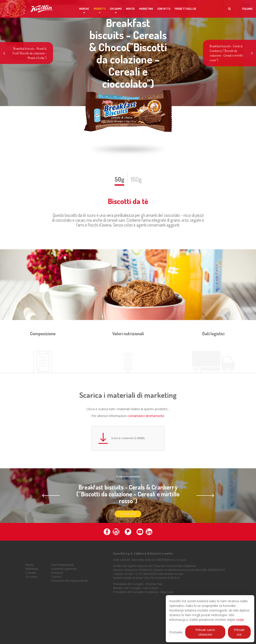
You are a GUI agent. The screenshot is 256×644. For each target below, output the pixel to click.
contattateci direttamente (146, 416)
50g (119, 179)
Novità (130, 9)
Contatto (164, 9)
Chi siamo (116, 9)
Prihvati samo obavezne (205, 632)
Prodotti (99, 9)
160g (136, 179)
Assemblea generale (64, 571)
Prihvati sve (239, 632)
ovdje (240, 620)
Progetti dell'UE (185, 9)
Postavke (176, 632)
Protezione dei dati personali (69, 582)
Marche (84, 9)
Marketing (146, 9)
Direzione (57, 574)
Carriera (56, 578)
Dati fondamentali (62, 567)
